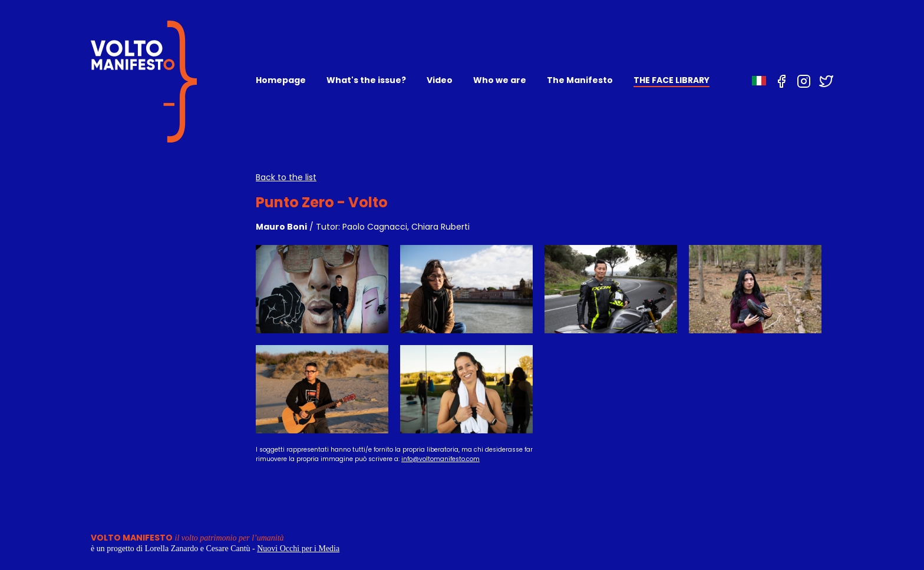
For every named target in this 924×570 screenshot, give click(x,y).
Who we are (500, 80)
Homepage (281, 80)
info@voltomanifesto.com (440, 459)
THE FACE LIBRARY (671, 80)
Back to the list (286, 177)
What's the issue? (366, 80)
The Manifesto (580, 80)
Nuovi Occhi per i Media (298, 549)
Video (440, 80)
